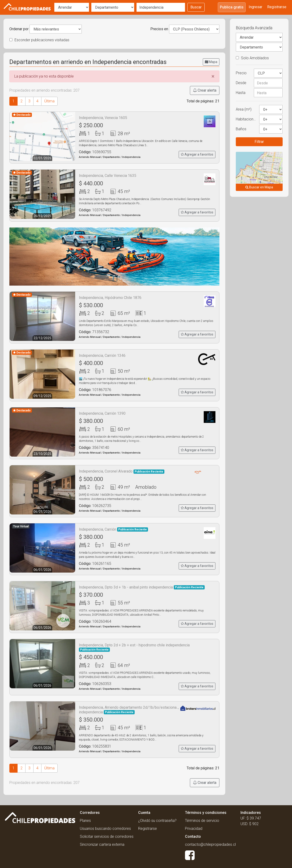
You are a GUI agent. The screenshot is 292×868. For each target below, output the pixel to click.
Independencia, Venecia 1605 (103, 118)
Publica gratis (232, 7)
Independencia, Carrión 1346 (102, 356)
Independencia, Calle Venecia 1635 (108, 176)
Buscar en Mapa (259, 187)
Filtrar (259, 142)
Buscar (196, 7)
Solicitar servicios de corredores (107, 836)
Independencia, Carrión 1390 (102, 413)
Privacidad (194, 829)
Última (49, 101)
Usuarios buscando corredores (105, 829)
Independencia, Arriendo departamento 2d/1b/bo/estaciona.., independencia (129, 710)
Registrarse (277, 7)
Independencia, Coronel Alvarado (122, 471)
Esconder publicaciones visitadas (39, 40)
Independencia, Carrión (113, 529)
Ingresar (255, 7)
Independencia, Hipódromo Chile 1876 (110, 298)
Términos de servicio (202, 821)
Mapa (211, 62)
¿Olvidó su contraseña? (157, 821)
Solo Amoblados (252, 58)
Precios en (159, 29)
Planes (85, 821)
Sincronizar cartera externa (102, 844)
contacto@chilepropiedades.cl (210, 844)
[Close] (213, 76)
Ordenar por (19, 29)
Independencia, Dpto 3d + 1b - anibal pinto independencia (142, 587)
